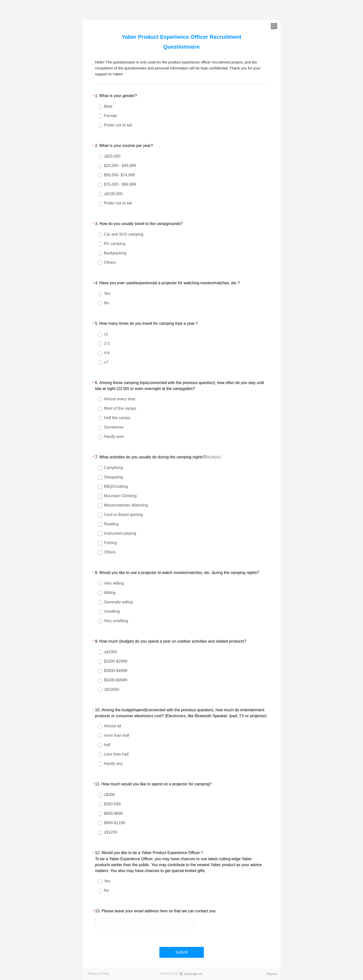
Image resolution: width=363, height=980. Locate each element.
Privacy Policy (98, 974)
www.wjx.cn (193, 974)
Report (272, 974)
